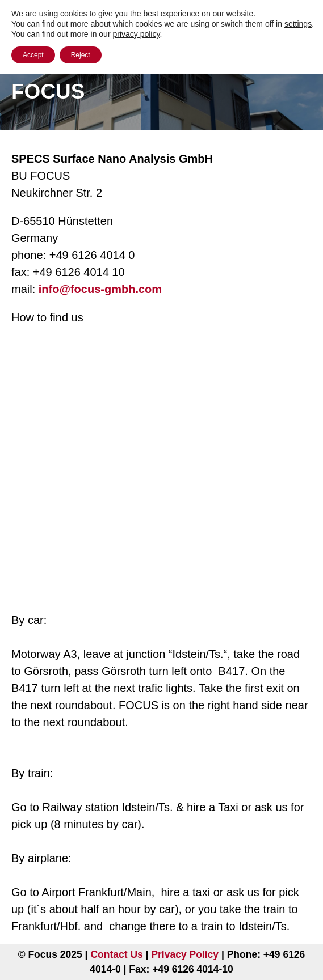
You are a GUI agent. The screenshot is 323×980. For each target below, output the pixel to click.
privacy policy (136, 34)
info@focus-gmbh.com (100, 289)
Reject (81, 55)
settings (298, 24)
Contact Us (116, 954)
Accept (33, 55)
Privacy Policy (185, 954)
